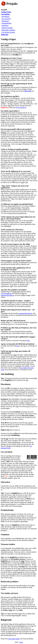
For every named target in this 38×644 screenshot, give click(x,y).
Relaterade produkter (8, 30)
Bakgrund (6, 620)
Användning (7, 374)
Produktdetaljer (7, 23)
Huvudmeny (6, 16)
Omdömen (5, 26)
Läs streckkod (6, 19)
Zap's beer (28, 91)
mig (28, 340)
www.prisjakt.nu (21, 107)
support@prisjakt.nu (7, 295)
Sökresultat (5, 21)
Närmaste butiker (7, 28)
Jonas (21, 642)
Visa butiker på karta (8, 32)
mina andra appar (14, 639)
